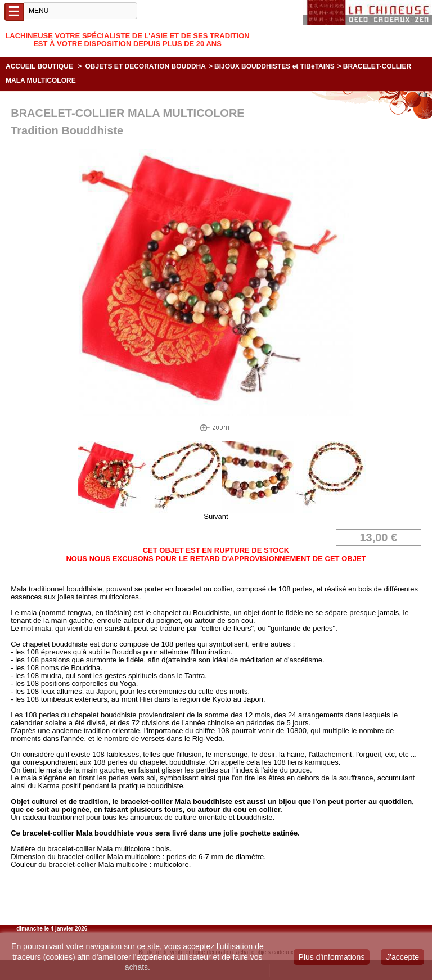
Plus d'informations (332, 957)
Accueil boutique (39, 66)
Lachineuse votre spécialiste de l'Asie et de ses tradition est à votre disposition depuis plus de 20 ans (127, 40)
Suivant (216, 516)
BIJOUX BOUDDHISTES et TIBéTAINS (274, 66)
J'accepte (402, 957)
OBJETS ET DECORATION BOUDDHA (146, 66)
